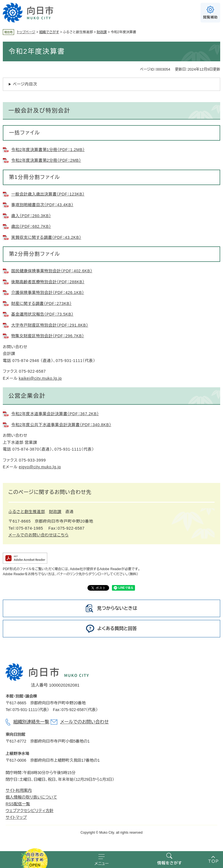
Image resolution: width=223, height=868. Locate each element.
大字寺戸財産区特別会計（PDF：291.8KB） (50, 325)
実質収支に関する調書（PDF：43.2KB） (46, 237)
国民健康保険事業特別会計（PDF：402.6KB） (52, 271)
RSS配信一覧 (18, 804)
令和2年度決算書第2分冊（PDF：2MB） (46, 160)
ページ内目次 (25, 84)
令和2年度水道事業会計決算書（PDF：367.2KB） (55, 414)
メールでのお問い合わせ (84, 722)
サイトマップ (16, 817)
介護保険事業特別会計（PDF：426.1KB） (48, 293)
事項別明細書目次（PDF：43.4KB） (42, 205)
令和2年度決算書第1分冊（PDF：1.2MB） (48, 150)
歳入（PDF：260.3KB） (31, 216)
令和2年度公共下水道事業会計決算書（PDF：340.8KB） (61, 425)
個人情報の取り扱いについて (31, 797)
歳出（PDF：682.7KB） (31, 226)
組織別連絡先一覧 (31, 722)
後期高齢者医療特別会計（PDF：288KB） (48, 282)
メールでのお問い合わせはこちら (39, 535)
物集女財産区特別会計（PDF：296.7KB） (48, 336)
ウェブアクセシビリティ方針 (30, 811)
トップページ (26, 32)
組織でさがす (49, 32)
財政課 (102, 32)
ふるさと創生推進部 (27, 512)
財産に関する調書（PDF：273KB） (41, 303)
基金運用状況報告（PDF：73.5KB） (42, 314)
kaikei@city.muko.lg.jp (40, 378)
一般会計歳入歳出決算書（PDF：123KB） (48, 194)
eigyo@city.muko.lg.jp (40, 467)
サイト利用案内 (19, 790)
